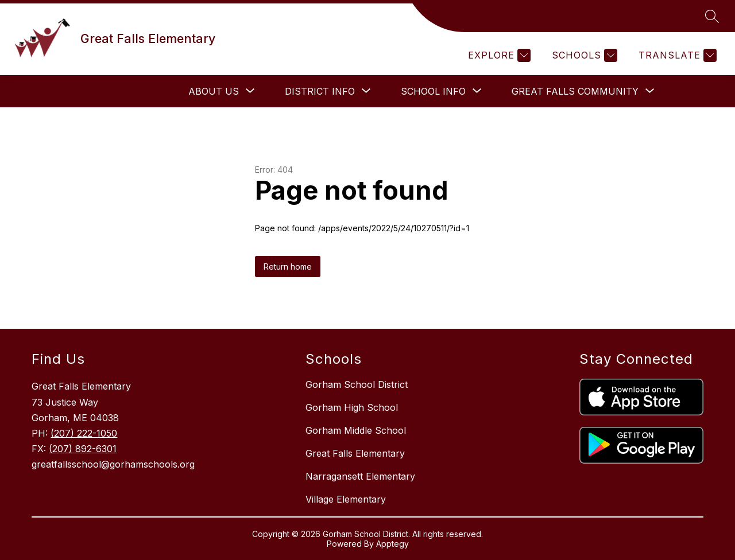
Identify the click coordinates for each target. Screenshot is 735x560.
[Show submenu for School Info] (433, 91)
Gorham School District (357, 384)
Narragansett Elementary (360, 476)
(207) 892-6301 (83, 449)
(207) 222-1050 (84, 433)
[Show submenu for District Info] (320, 91)
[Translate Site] (676, 55)
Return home (288, 267)
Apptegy (392, 544)
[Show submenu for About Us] (214, 91)
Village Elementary (346, 499)
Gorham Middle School (356, 430)
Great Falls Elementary (355, 453)
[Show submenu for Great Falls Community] (575, 91)
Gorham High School (352, 407)
